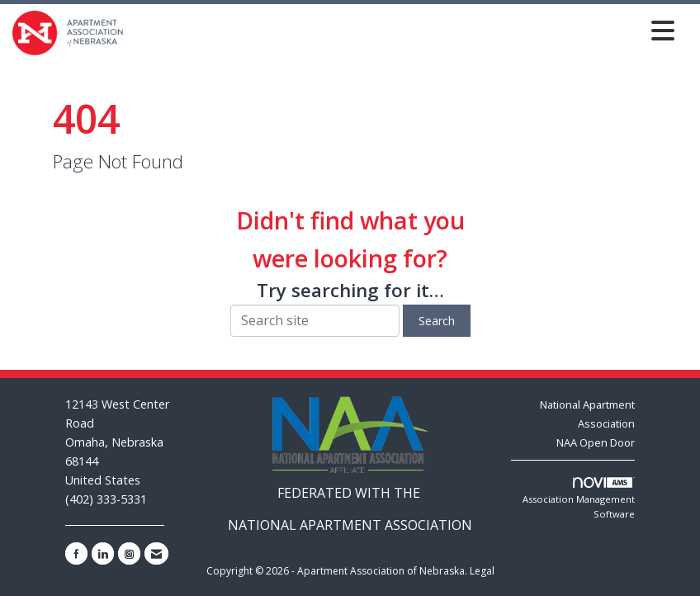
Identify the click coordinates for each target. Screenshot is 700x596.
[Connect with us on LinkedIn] (103, 553)
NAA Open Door (596, 442)
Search (437, 321)
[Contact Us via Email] (156, 553)
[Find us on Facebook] (76, 553)
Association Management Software (579, 499)
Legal (482, 571)
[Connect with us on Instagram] (129, 553)
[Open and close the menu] (404, 30)
